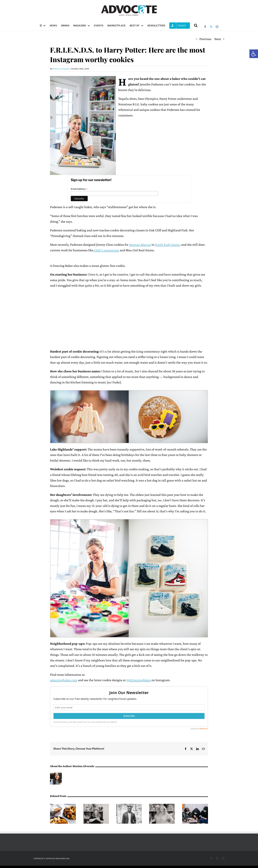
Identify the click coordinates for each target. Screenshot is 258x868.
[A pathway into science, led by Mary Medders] (96, 806)
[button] (254, 54)
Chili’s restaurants (106, 250)
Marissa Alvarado (61, 69)
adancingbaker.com (64, 680)
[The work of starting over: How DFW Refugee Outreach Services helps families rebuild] (195, 806)
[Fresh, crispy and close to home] (63, 806)
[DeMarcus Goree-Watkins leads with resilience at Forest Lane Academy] (129, 806)
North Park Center (167, 245)
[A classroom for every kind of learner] (162, 806)
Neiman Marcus (140, 245)
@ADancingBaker (139, 680)
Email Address (79, 189)
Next (218, 39)
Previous (205, 39)
